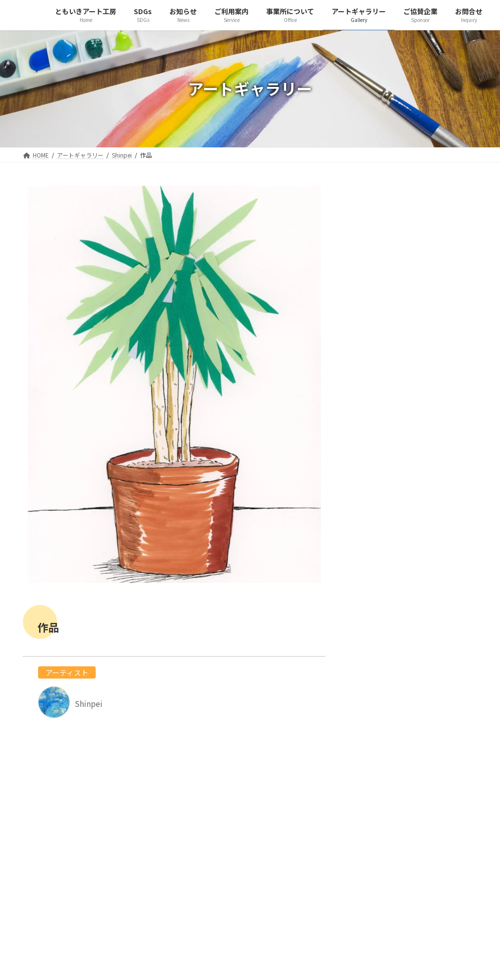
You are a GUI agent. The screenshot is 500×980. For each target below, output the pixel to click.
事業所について (213, 839)
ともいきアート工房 (220, 792)
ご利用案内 (207, 827)
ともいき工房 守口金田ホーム (235, 924)
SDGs (198, 804)
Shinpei (411, 288)
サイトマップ (210, 886)
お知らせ (203, 816)
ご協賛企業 (207, 862)
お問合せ (203, 874)
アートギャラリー (217, 851)
